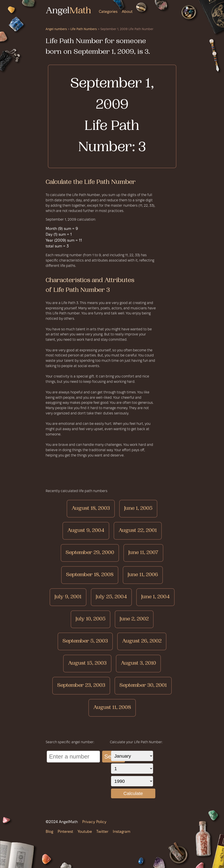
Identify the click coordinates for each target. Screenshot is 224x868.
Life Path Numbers (84, 29)
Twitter (102, 832)
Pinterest (65, 832)
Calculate (133, 793)
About (127, 12)
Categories (108, 12)
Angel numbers (56, 29)
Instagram (122, 832)
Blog (49, 832)
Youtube (85, 832)
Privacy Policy (94, 822)
